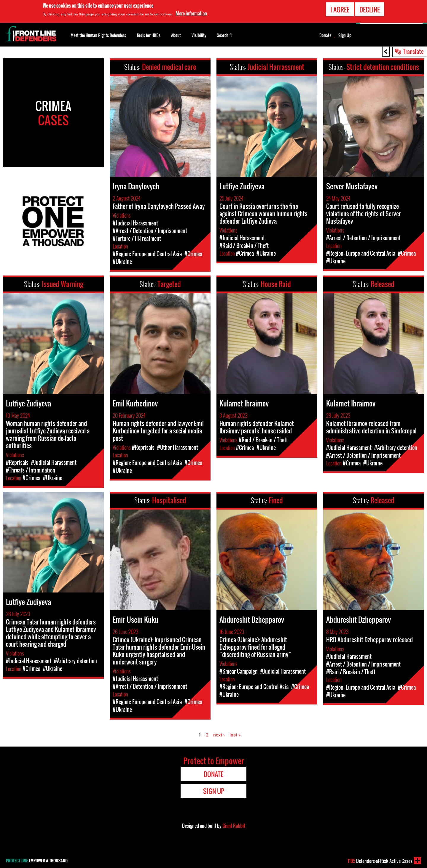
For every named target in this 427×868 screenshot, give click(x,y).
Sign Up (345, 35)
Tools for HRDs (149, 35)
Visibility (199, 35)
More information (191, 13)
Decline (370, 9)
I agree (340, 9)
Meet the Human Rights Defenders (98, 35)
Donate (325, 35)
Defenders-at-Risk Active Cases (380, 861)
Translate (413, 51)
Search (224, 35)
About (176, 35)
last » (235, 735)
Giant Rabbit (234, 826)
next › (219, 735)
